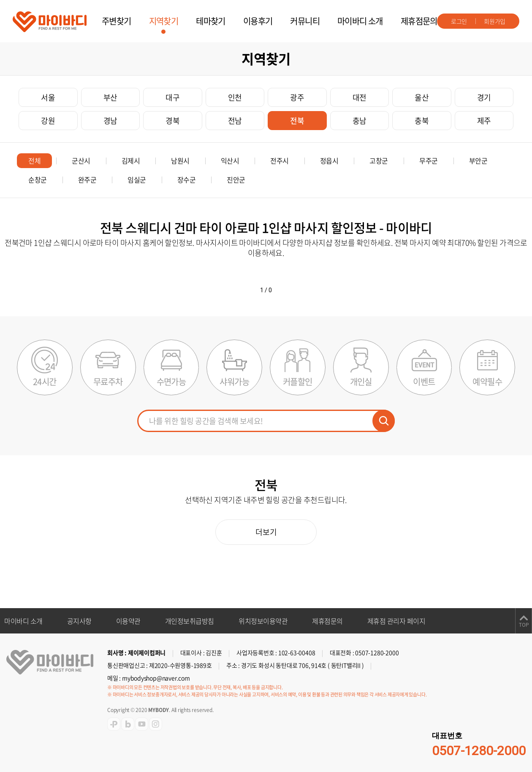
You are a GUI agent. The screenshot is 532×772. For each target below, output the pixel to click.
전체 (34, 160)
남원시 (180, 160)
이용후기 (258, 21)
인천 (235, 97)
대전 (360, 97)
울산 (422, 97)
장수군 (187, 179)
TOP (524, 625)
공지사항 (79, 621)
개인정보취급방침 (190, 621)
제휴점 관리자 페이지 (396, 621)
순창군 (38, 179)
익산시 (230, 160)
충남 (360, 121)
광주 (297, 97)
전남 (235, 121)
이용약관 (128, 621)
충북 (422, 121)
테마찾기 (211, 21)
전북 (297, 121)
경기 (484, 97)
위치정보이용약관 (263, 621)
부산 (110, 97)
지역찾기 (164, 21)
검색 (384, 421)
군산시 (81, 160)
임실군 (137, 179)
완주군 (87, 179)
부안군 (478, 160)
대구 (172, 97)
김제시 (131, 160)
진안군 (236, 179)
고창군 (379, 160)
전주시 (280, 160)
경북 (172, 121)
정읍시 (329, 160)
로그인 (459, 21)
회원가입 (495, 21)
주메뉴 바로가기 (0, 0)
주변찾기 (117, 21)
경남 (110, 121)
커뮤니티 (305, 21)
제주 (484, 121)
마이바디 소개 (360, 21)
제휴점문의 (419, 21)
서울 (48, 97)
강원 (48, 121)
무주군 (429, 160)
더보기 (266, 532)
